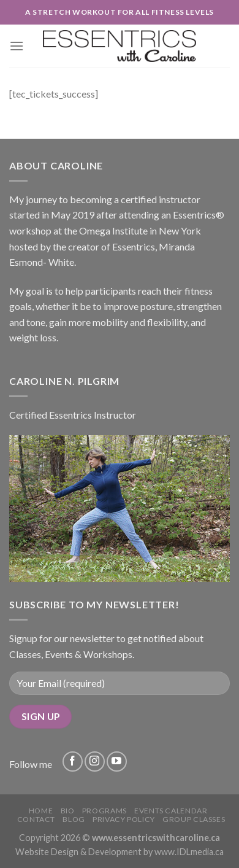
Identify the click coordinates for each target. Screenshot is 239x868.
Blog (74, 819)
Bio (68, 811)
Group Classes (194, 819)
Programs (104, 811)
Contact (36, 819)
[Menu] (17, 46)
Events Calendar (171, 811)
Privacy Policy (124, 819)
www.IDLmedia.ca (189, 852)
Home (41, 811)
